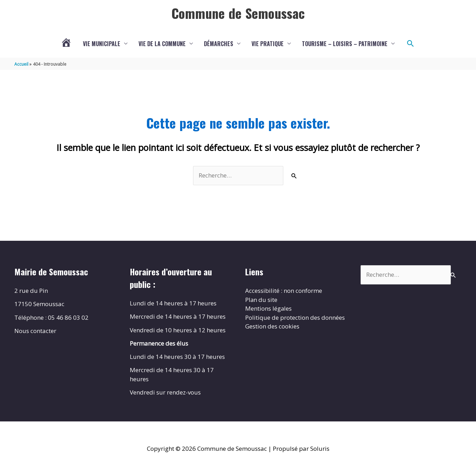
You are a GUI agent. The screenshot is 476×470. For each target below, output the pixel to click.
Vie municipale (102, 44)
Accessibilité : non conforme (284, 291)
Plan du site (261, 300)
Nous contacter (35, 331)
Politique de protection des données (295, 317)
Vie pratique (268, 44)
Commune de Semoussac (238, 13)
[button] (411, 44)
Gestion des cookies (272, 326)
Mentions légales (269, 308)
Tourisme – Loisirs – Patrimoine (345, 44)
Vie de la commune (162, 44)
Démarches (219, 44)
